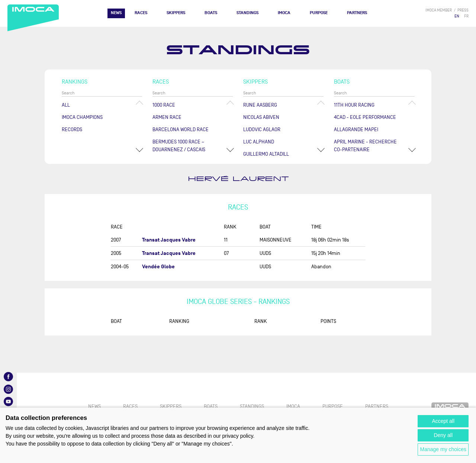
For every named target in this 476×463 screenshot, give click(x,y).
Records (72, 129)
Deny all (443, 435)
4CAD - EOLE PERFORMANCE (365, 117)
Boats (211, 13)
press (463, 10)
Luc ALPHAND (259, 142)
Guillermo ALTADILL (266, 154)
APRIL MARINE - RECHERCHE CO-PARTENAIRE (365, 146)
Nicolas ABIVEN (261, 117)
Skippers (176, 13)
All (66, 105)
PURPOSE (319, 13)
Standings (247, 13)
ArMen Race (167, 117)
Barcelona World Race (181, 129)
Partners (357, 13)
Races (141, 13)
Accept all (443, 421)
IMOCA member (439, 10)
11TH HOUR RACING (354, 105)
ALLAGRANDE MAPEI (356, 129)
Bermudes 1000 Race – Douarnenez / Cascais (179, 146)
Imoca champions (82, 117)
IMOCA (284, 13)
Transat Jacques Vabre (169, 240)
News (116, 13)
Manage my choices (443, 449)
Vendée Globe (158, 267)
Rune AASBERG (260, 105)
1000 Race (164, 105)
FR (466, 16)
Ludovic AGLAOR (262, 129)
